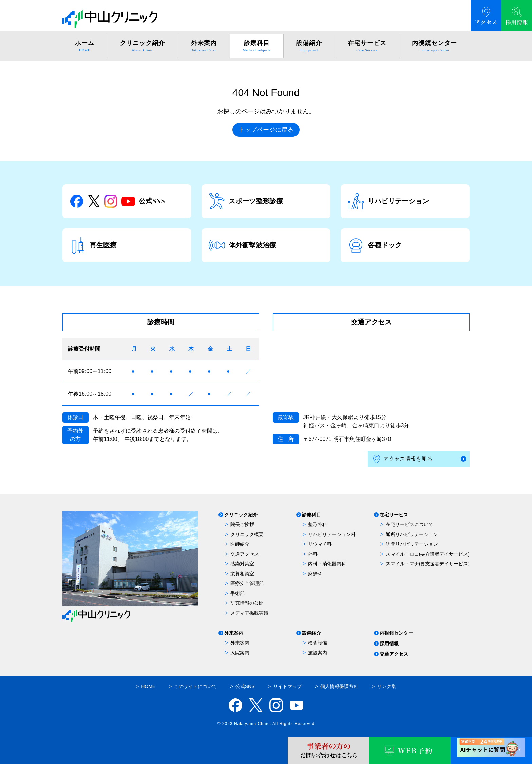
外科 (313, 554)
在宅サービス (394, 515)
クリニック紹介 (241, 515)
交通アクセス (245, 554)
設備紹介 (311, 633)
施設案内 (318, 653)
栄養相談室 (242, 574)
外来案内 (234, 633)
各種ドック (375, 245)
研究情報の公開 (247, 603)
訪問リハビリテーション (412, 544)
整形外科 (318, 524)
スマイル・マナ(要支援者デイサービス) (428, 564)
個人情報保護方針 (339, 686)
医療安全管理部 (247, 583)
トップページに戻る (266, 130)
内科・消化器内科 (327, 564)
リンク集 (386, 686)
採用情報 (389, 644)
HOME (148, 686)
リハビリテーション (388, 201)
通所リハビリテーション (412, 534)
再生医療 (93, 245)
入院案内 (240, 653)
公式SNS (117, 201)
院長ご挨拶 (242, 524)
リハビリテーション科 (332, 534)
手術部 (237, 593)
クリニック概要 (247, 534)
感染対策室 (242, 564)
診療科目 (311, 515)
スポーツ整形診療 (246, 201)
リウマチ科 (320, 544)
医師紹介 (240, 544)
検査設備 (318, 643)
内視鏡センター (396, 633)
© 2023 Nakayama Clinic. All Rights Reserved (266, 724)
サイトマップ (287, 686)
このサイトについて (195, 686)
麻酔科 (315, 574)
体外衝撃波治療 (242, 245)
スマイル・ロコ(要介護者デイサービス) (428, 554)
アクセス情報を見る (403, 459)
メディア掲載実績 (249, 613)
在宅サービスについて (410, 524)
